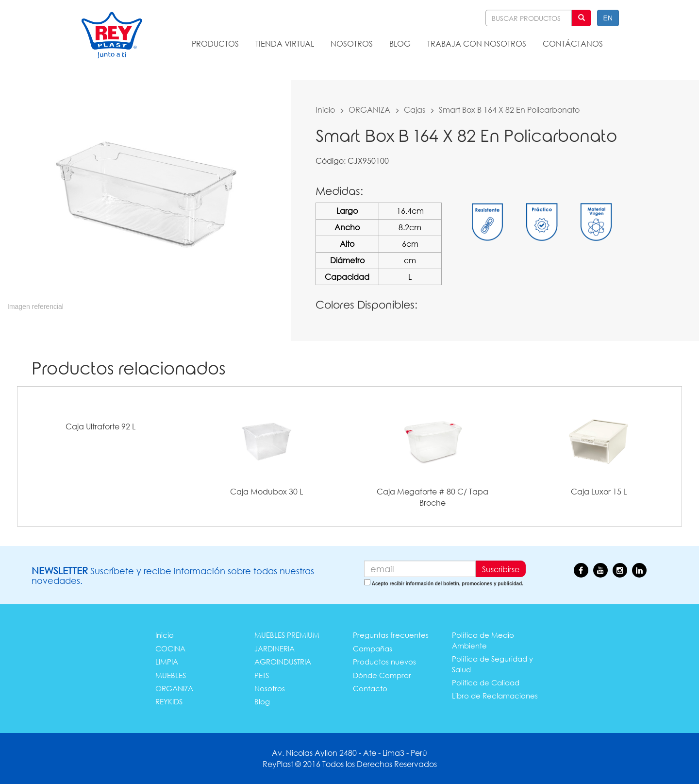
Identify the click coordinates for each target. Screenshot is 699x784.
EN (608, 18)
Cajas (415, 110)
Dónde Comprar (382, 675)
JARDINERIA (275, 648)
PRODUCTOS (215, 43)
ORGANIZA (369, 110)
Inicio (325, 110)
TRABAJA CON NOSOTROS (477, 43)
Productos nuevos (384, 662)
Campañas (373, 648)
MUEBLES (171, 675)
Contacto (370, 688)
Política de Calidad (486, 682)
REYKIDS (169, 701)
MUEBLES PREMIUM (287, 635)
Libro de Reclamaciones (495, 696)
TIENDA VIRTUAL (285, 43)
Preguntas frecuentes (391, 635)
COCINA (170, 648)
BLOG (400, 43)
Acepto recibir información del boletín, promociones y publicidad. (448, 584)
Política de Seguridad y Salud (492, 664)
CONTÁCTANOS (573, 43)
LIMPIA (167, 662)
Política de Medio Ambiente (483, 640)
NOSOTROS (352, 43)
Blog (262, 701)
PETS (262, 675)
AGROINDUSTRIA (283, 662)
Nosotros (270, 688)
